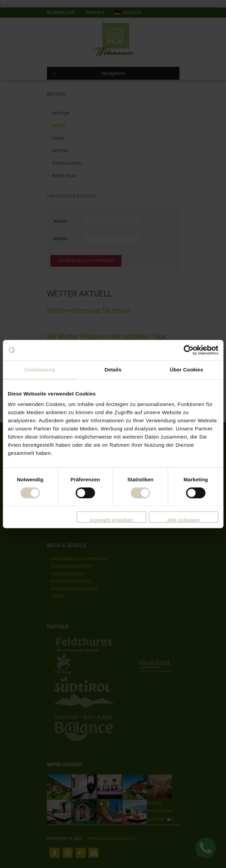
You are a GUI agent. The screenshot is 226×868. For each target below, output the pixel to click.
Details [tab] (113, 370)
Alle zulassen (183, 520)
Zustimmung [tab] (40, 370)
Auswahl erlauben (111, 520)
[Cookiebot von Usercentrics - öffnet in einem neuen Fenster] (188, 350)
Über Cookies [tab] (187, 370)
